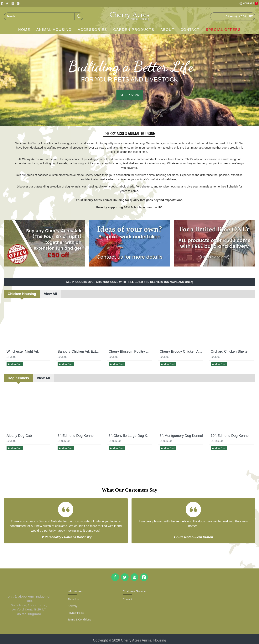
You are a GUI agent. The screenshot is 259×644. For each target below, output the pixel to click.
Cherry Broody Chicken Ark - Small (181, 351)
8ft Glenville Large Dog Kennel (130, 434)
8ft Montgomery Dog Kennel (181, 434)
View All (50, 294)
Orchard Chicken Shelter (230, 351)
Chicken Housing (22, 294)
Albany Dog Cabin (21, 434)
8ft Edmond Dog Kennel (76, 434)
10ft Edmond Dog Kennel (230, 434)
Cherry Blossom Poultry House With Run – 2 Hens (130, 351)
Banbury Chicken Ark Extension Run (79, 351)
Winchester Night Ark (23, 351)
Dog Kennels (18, 376)
